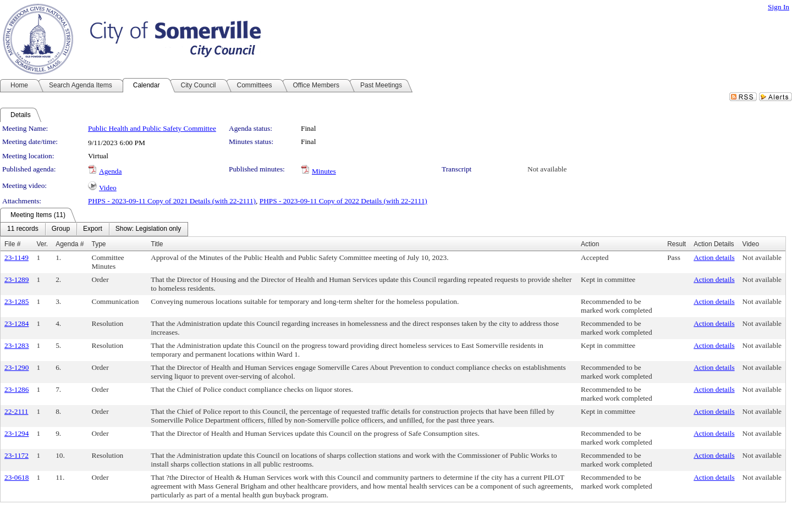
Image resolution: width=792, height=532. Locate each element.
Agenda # (70, 244)
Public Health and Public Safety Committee (152, 128)
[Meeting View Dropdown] (148, 229)
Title (157, 244)
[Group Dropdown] (61, 229)
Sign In (779, 7)
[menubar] (94, 229)
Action (590, 244)
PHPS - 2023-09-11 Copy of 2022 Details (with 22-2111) (343, 201)
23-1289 (16, 279)
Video (108, 188)
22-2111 (16, 411)
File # (12, 244)
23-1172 (16, 455)
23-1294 (16, 433)
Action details (714, 257)
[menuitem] (23, 229)
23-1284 (16, 323)
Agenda (110, 171)
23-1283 (16, 345)
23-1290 (16, 367)
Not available (547, 169)
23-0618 (16, 477)
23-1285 (16, 301)
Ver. (42, 244)
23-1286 (16, 389)
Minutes (324, 171)
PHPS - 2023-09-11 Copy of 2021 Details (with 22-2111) (172, 201)
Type (99, 244)
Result (676, 244)
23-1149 (16, 257)
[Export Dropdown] (93, 229)
